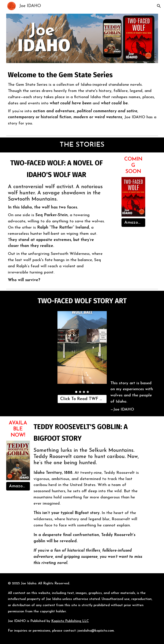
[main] (82, 99)
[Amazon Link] (133, 223)
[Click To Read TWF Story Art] (82, 399)
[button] (159, 6)
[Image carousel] (82, 352)
